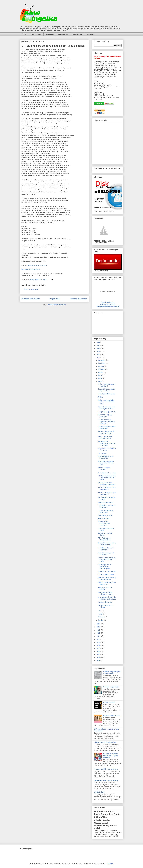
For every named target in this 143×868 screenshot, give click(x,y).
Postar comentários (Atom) (57, 305)
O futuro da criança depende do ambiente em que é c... (106, 422)
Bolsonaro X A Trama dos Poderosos (107, 449)
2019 (98, 357)
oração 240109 (99, 792)
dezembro (102, 360)
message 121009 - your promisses (106, 769)
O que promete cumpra (106, 574)
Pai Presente (102, 453)
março (101, 614)
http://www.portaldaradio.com (31, 269)
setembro (102, 369)
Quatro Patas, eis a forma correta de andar (107, 544)
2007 (98, 657)
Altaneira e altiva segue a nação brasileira (107, 578)
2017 (98, 627)
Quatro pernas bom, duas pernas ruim (107, 428)
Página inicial (55, 299)
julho (100, 375)
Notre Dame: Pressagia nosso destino (106, 549)
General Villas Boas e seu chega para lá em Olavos (107, 560)
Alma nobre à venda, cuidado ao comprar (106, 593)
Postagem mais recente (31, 299)
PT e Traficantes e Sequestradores (104, 539)
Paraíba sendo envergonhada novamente (104, 523)
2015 (98, 633)
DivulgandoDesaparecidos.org (108, 306)
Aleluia (100, 397)
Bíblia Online (77, 34)
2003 (98, 661)
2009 (98, 651)
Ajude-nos (50, 34)
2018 (98, 624)
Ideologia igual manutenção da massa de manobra (107, 443)
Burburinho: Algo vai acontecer (105, 416)
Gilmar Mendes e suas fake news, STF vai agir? (106, 463)
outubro (101, 366)
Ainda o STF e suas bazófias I (105, 588)
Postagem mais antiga (78, 299)
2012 (98, 642)
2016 (98, 630)
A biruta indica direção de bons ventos (107, 583)
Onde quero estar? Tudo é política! (106, 780)
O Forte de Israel (109, 702)
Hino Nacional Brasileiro (106, 394)
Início (24, 34)
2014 (98, 636)
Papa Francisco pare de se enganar (106, 554)
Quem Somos (36, 34)
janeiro (101, 620)
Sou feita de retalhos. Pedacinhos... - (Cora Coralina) (111, 756)
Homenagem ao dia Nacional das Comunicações (105, 567)
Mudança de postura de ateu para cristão (106, 432)
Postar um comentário (31, 289)
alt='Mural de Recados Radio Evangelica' (108, 143)
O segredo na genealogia (107, 412)
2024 (98, 342)
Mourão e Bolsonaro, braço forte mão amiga (107, 484)
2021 (98, 351)
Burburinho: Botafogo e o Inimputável (107, 385)
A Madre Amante (104, 518)
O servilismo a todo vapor (107, 473)
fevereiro (102, 617)
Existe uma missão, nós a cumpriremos (107, 489)
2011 (98, 645)
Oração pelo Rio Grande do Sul (105, 742)
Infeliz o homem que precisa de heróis (105, 437)
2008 (98, 654)
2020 (98, 354)
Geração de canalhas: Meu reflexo (106, 511)
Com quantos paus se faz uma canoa (107, 506)
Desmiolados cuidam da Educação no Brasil (106, 408)
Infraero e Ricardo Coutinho (104, 469)
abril (100, 611)
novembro (102, 363)
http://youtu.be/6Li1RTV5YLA (37, 265)
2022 (98, 348)
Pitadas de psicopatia (105, 502)
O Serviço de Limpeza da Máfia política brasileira (107, 598)
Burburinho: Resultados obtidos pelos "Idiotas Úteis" (106, 402)
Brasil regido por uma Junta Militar (105, 457)
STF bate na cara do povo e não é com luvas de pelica (107, 478)
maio (100, 381)
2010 (98, 648)
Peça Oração (63, 34)
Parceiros (91, 34)
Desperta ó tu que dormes (107, 571)
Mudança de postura (105, 602)
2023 (98, 345)
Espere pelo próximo (105, 515)
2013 (98, 639)
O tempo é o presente (111, 687)
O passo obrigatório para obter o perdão (112, 673)
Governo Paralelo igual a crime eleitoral (107, 390)
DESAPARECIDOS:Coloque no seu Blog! (108, 303)
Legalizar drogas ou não (112, 716)
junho (100, 378)
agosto (101, 372)
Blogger (110, 863)
